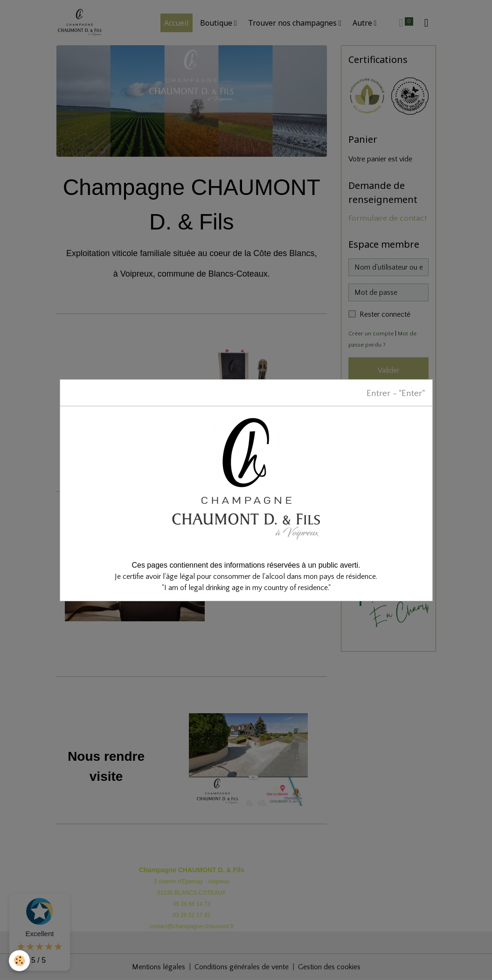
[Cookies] (20, 961)
